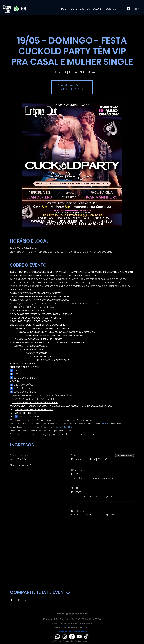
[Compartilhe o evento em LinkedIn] (26, 600)
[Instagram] (24, 9)
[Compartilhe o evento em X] (19, 600)
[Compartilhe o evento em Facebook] (12, 600)
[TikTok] (86, 637)
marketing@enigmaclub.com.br (72, 614)
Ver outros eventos (72, 89)
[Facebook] (72, 637)
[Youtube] (79, 637)
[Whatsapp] (16, 9)
